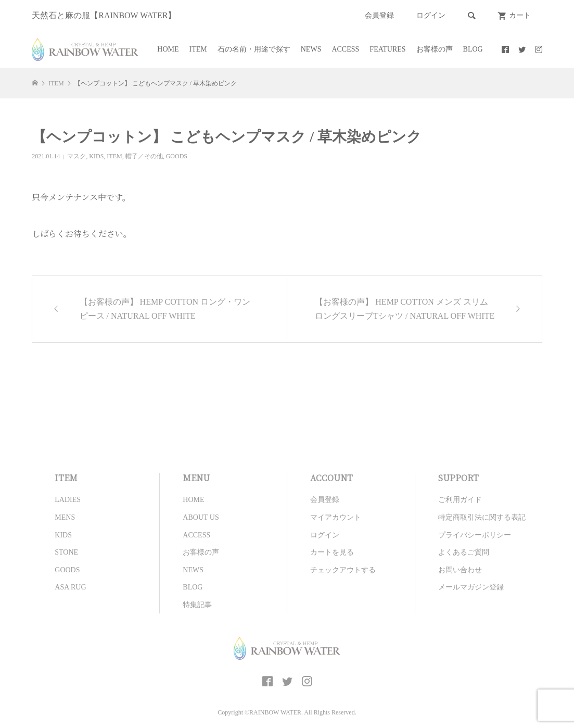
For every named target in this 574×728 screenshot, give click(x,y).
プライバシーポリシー (475, 535)
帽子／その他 (144, 156)
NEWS (311, 49)
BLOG (473, 49)
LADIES (68, 500)
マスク (76, 156)
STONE (66, 552)
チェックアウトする (343, 570)
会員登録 (379, 15)
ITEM (198, 49)
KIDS (96, 156)
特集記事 (197, 605)
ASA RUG (70, 587)
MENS (65, 517)
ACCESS (345, 49)
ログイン (431, 15)
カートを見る (332, 552)
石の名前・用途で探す (254, 49)
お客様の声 (435, 49)
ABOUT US (201, 517)
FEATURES (387, 49)
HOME (168, 49)
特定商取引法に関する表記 (482, 517)
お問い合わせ (460, 570)
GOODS (177, 156)
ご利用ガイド (460, 500)
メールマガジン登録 (471, 587)
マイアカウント (336, 517)
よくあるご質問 (464, 552)
